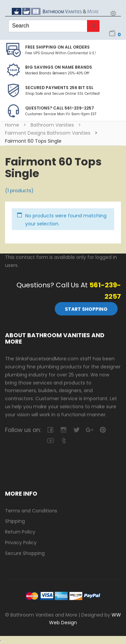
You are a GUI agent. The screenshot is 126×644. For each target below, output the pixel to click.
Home (12, 125)
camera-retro (63, 430)
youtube (50, 441)
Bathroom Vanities (52, 125)
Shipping (15, 521)
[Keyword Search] (48, 26)
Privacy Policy (21, 543)
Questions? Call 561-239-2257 (60, 108)
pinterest (103, 430)
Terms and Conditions (31, 511)
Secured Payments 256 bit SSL (59, 88)
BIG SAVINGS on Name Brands (59, 67)
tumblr (63, 441)
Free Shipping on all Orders (57, 47)
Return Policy (20, 532)
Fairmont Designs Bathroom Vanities (48, 133)
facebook (50, 430)
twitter (76, 430)
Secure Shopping (25, 553)
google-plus (90, 430)
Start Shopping (86, 309)
